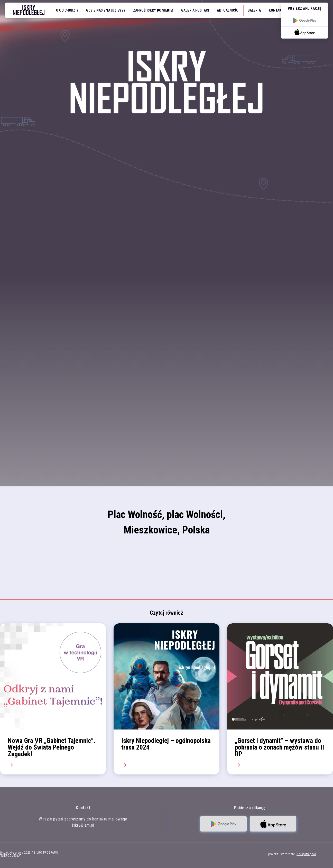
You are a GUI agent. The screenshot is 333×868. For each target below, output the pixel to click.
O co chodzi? (67, 10)
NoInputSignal (306, 854)
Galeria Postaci (195, 10)
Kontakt (276, 10)
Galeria (254, 10)
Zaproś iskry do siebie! (153, 10)
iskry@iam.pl (83, 825)
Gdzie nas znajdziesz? (106, 10)
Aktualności (228, 10)
